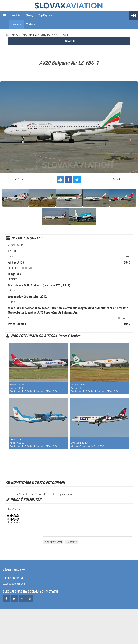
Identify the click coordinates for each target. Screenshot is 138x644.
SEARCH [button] (69, 41)
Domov (14, 35)
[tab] (69, 41)
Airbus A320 (16, 263)
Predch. (21, 179)
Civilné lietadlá (28, 35)
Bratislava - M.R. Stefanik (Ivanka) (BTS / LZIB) (39, 285)
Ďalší (116, 179)
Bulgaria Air (16, 274)
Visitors (31, 24)
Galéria (16, 24)
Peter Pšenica (17, 324)
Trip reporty (45, 15)
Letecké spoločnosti (14, 584)
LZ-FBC (13, 251)
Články (29, 15)
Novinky (16, 15)
